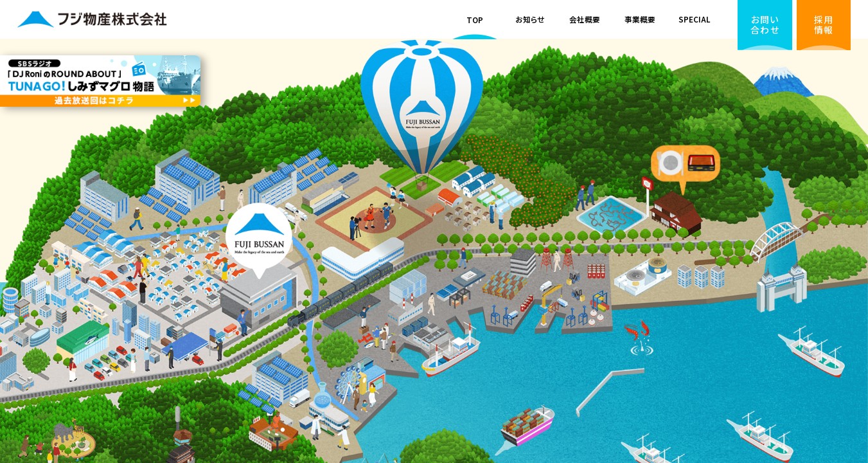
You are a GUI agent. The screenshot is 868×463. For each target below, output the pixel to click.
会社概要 (585, 19)
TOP (475, 20)
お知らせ (530, 19)
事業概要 (640, 19)
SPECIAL (695, 19)
